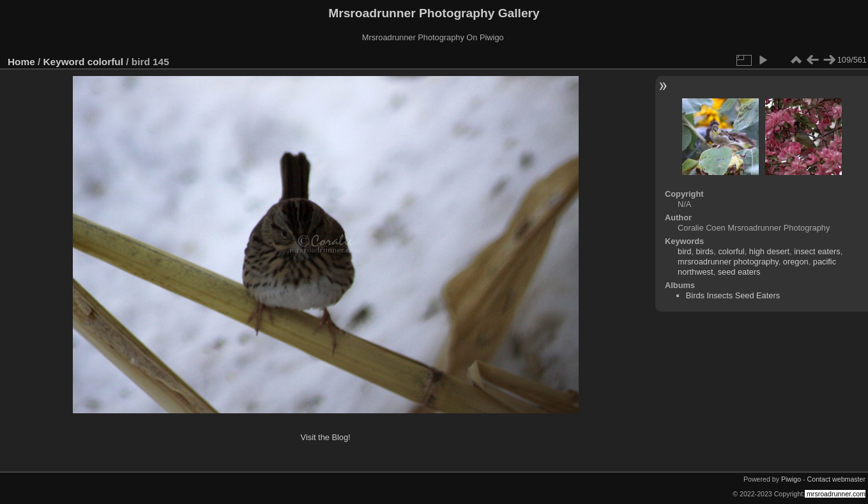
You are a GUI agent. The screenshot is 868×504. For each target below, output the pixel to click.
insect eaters (817, 251)
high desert (769, 251)
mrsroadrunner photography (728, 262)
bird (684, 251)
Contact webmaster (836, 479)
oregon (796, 262)
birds (705, 251)
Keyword (64, 62)
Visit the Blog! (326, 437)
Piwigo (791, 479)
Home (21, 62)
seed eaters (739, 272)
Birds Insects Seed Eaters (733, 295)
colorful (105, 62)
